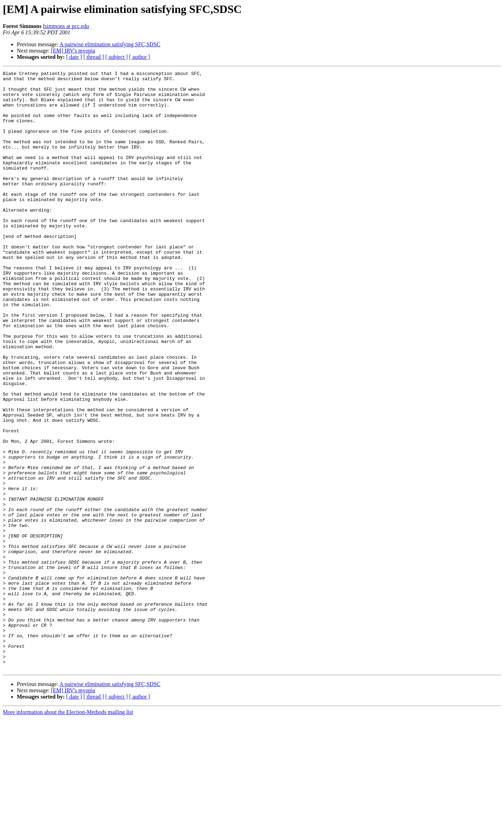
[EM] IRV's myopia (73, 51)
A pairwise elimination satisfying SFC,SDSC (110, 44)
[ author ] (140, 57)
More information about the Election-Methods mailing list (68, 832)
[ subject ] (117, 57)
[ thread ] (94, 57)
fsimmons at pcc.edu (66, 26)
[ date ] (74, 57)
